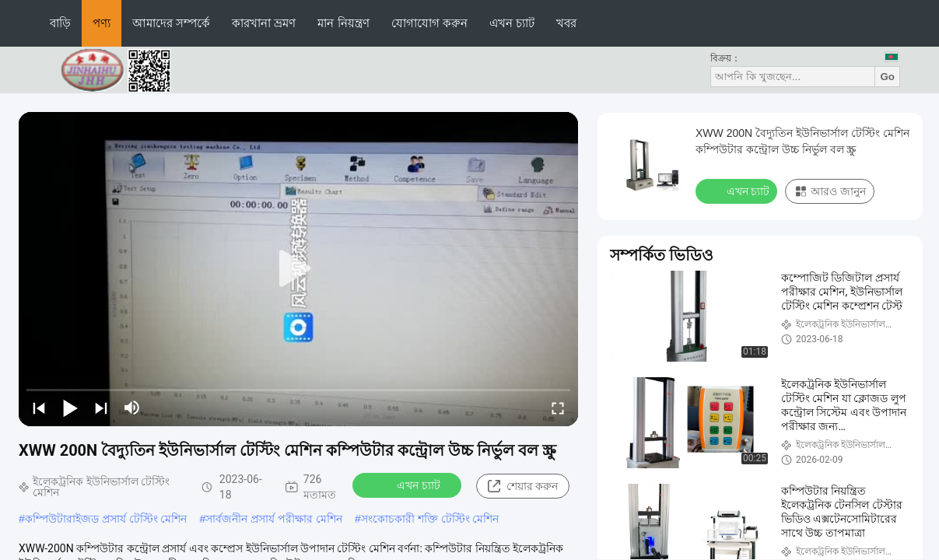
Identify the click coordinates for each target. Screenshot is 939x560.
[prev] (39, 408)
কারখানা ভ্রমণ (264, 23)
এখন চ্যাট (512, 23)
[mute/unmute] (132, 408)
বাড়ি (60, 23)
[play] (299, 269)
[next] (101, 408)
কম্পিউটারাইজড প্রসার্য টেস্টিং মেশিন (106, 519)
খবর (566, 23)
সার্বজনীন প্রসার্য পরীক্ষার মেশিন (274, 519)
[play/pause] (70, 408)
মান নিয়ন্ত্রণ (343, 23)
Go (887, 77)
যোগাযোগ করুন (429, 23)
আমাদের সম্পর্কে (171, 23)
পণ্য (102, 23)
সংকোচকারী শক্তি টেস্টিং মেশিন (430, 519)
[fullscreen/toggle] (558, 408)
